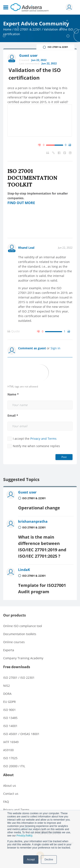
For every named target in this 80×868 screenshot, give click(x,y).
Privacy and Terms (43, 439)
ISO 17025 (10, 758)
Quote (14, 331)
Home (7, 29)
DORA (7, 694)
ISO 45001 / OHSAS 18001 (21, 734)
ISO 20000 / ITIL (14, 766)
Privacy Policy (24, 836)
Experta (9, 650)
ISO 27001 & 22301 (28, 29)
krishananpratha (33, 521)
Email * (13, 416)
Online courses (14, 642)
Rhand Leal (26, 248)
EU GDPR (9, 702)
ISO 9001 (9, 710)
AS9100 (8, 750)
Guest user (27, 492)
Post (64, 457)
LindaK (24, 570)
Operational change (39, 508)
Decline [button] (49, 860)
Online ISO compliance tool (23, 626)
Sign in (55, 348)
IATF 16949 (11, 742)
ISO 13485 (10, 718)
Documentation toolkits (20, 634)
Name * (13, 394)
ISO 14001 (10, 726)
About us (10, 786)
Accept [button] (31, 860)
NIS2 (7, 686)
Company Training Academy (23, 658)
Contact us (11, 794)
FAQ (6, 802)
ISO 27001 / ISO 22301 (19, 678)
